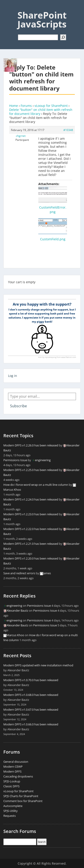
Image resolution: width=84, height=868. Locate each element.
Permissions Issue (15, 460)
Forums (26, 106)
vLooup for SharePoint (51, 106)
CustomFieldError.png (53, 210)
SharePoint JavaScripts (42, 20)
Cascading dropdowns (18, 776)
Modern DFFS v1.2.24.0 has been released (31, 499)
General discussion (16, 762)
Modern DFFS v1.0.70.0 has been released (31, 680)
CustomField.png (53, 239)
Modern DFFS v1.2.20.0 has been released (31, 558)
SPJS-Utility (11, 811)
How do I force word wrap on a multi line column (36, 485)
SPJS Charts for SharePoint (21, 796)
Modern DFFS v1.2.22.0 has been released (31, 529)
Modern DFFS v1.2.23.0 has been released (31, 514)
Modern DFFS (12, 771)
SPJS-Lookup (12, 781)
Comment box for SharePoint (23, 801)
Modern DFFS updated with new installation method (38, 665)
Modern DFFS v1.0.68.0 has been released (31, 695)
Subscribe (18, 406)
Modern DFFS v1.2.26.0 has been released (31, 445)
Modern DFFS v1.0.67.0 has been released (31, 710)
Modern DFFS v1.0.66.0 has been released (31, 724)
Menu (8, 8)
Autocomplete (13, 806)
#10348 (68, 130)
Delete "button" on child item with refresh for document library (41, 112)
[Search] (63, 37)
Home (14, 106)
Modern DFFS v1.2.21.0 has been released (31, 544)
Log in (13, 376)
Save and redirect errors (19, 573)
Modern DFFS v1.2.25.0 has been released (31, 470)
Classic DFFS (11, 786)
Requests (10, 816)
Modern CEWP (13, 767)
